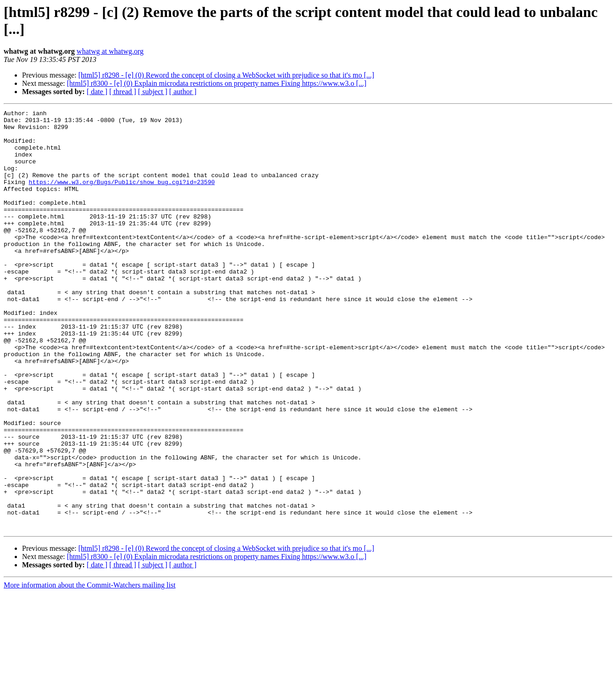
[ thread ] (123, 92)
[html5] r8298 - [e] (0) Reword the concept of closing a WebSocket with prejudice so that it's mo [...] (226, 75)
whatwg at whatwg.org (110, 51)
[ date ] (97, 92)
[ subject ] (153, 92)
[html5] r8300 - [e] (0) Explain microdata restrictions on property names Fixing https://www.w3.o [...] (217, 83)
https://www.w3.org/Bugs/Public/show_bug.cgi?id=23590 (122, 197)
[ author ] (183, 92)
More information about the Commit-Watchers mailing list (90, 669)
